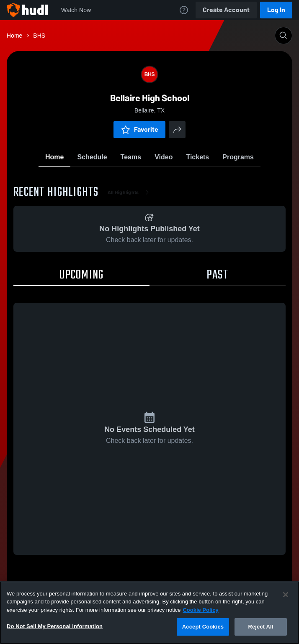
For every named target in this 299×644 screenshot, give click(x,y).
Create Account (226, 10)
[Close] (286, 595)
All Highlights (130, 192)
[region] (149, 613)
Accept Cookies (203, 627)
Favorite (139, 129)
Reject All (260, 627)
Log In (276, 10)
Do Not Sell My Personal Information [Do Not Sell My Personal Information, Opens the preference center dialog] (55, 626)
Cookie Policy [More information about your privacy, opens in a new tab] (200, 610)
